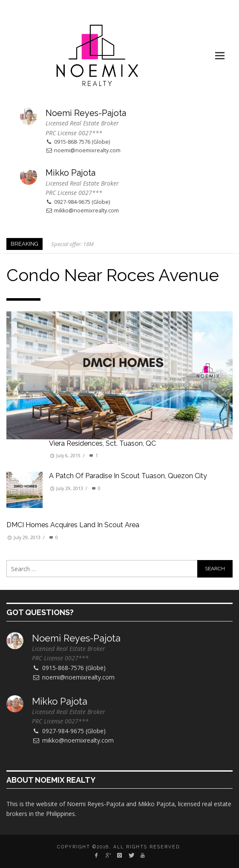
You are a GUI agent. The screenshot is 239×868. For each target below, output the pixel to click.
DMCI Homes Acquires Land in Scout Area (73, 525)
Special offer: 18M (72, 244)
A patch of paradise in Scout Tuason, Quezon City (128, 476)
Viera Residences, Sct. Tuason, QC (102, 443)
